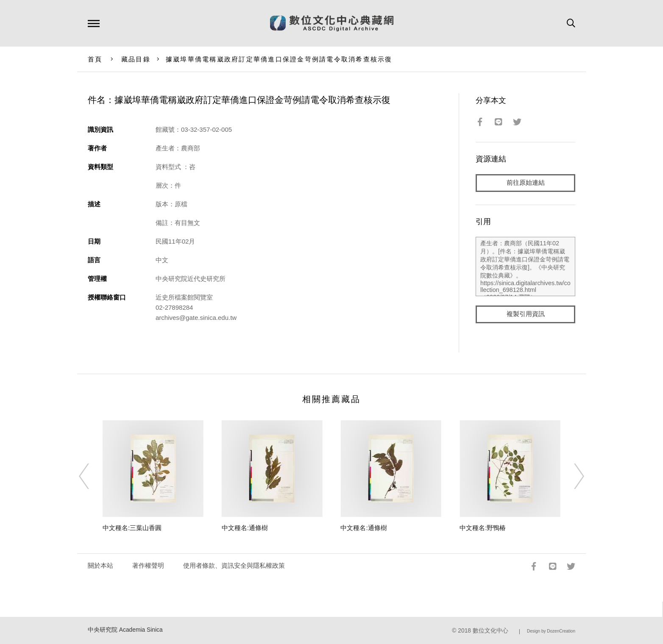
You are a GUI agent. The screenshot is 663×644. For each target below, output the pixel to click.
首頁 (95, 59)
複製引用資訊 (526, 314)
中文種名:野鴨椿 (483, 528)
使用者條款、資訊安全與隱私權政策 (234, 565)
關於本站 (100, 565)
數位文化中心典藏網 (332, 23)
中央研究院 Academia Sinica (125, 630)
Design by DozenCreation (551, 631)
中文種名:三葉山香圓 (132, 528)
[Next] (571, 476)
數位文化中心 (490, 631)
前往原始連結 (526, 183)
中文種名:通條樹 (245, 528)
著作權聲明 (148, 565)
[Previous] (92, 476)
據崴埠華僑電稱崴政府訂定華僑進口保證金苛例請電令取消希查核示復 (279, 59)
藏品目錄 (136, 59)
